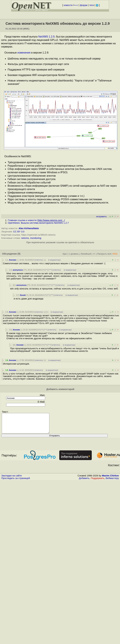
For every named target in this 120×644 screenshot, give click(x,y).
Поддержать (98, 482)
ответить (39, 260)
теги (92, 5)
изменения (24, 53)
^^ (47, 270)
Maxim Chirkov (110, 479)
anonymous (18, 270)
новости (68, 5)
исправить (101, 216)
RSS (115, 254)
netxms (25, 238)
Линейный (86, 254)
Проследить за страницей (16, 482)
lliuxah (23, 295)
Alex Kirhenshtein (29, 228)
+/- (94, 254)
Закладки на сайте (12, 479)
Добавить (84, 482)
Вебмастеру (112, 482)
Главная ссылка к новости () (36, 220)
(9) (19, 254)
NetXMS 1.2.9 (46, 37)
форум (84, 5)
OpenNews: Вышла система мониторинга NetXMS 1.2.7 (38, 223)
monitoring (36, 238)
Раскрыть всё (104, 254)
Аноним (13, 260)
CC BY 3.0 (19, 232)
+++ (76, 5)
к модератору (54, 260)
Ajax (65, 254)
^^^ (50, 270)
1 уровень (74, 254)
